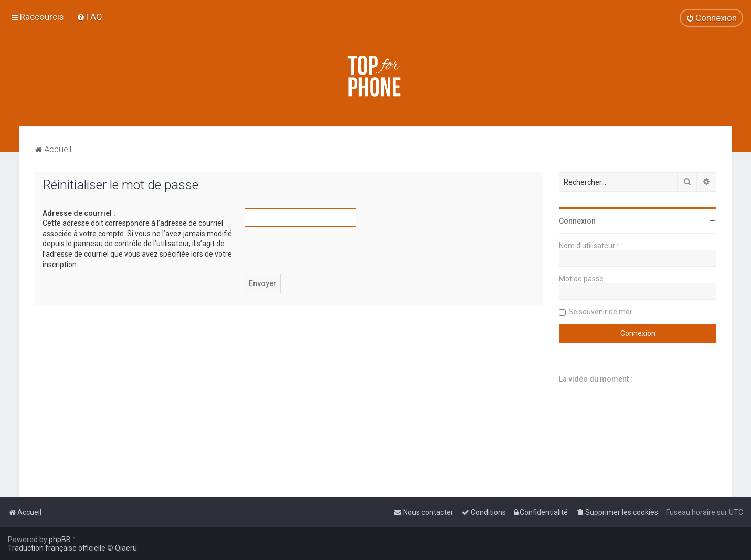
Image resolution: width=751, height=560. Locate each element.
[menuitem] (89, 17)
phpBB (60, 540)
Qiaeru (126, 548)
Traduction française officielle (57, 548)
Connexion (577, 221)
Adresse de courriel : (79, 213)
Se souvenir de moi (600, 312)
